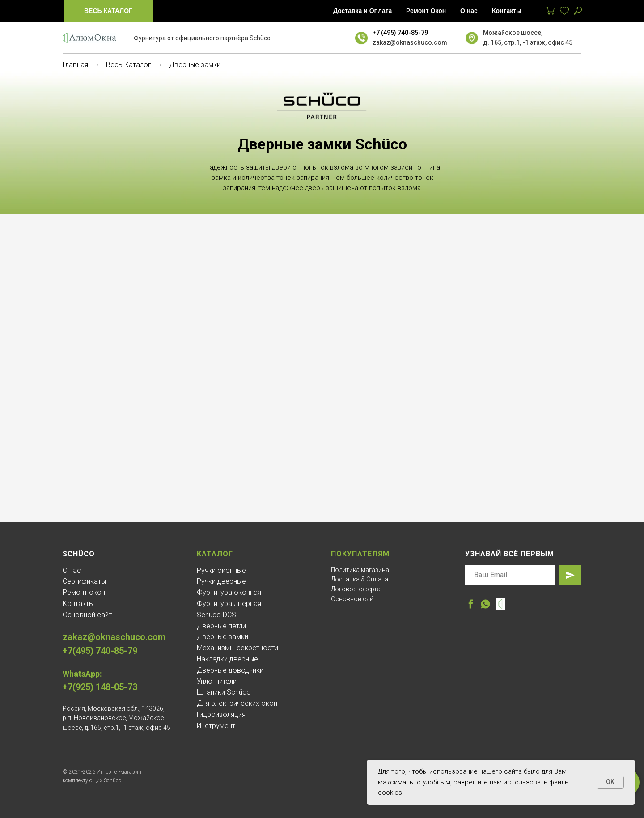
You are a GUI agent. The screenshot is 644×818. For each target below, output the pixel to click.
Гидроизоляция (221, 714)
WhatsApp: (82, 674)
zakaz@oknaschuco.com (410, 42)
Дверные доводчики (230, 670)
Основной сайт (87, 615)
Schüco (79, 554)
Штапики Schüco (224, 692)
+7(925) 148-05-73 (100, 687)
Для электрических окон (237, 703)
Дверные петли (221, 626)
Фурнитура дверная (229, 604)
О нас (72, 570)
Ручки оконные (221, 570)
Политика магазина (360, 570)
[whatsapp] (485, 604)
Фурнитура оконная (229, 592)
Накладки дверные (227, 659)
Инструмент (216, 726)
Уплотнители (217, 681)
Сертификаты (84, 581)
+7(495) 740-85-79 (100, 651)
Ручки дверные (221, 581)
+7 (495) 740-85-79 (400, 33)
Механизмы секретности (237, 648)
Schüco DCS (216, 615)
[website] (500, 604)
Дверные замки (222, 637)
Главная (75, 65)
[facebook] (471, 604)
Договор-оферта (356, 589)
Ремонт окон (84, 592)
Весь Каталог (129, 65)
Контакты (78, 604)
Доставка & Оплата (360, 579)
